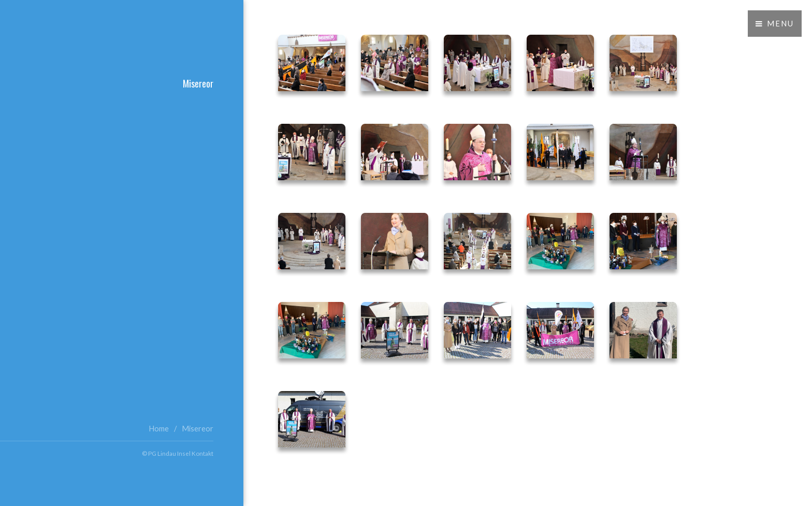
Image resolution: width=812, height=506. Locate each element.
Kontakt (202, 453)
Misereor (198, 429)
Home (159, 429)
